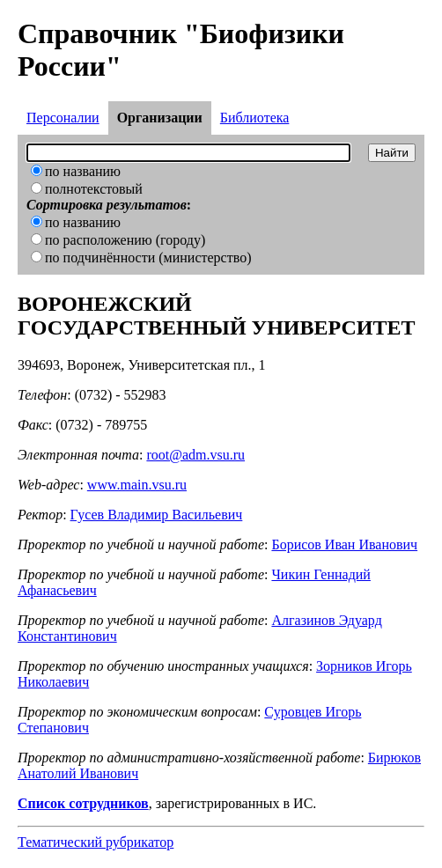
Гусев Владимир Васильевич (157, 515)
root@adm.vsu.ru (195, 455)
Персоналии (63, 118)
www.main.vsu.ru (137, 485)
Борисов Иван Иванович (344, 544)
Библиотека (255, 118)
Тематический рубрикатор (96, 842)
